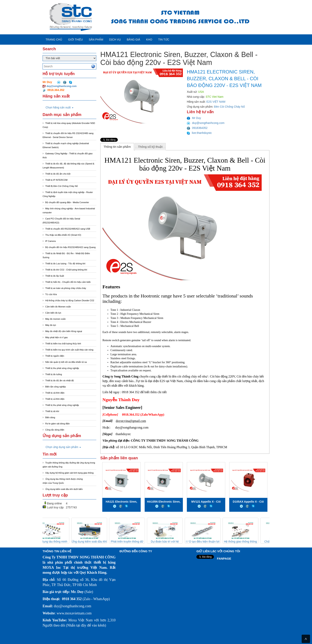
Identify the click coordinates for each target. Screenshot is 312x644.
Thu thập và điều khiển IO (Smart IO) (63, 235)
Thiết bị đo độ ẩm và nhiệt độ (60, 380)
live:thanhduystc (199, 133)
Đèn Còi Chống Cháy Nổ (229, 107)
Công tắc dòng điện (55, 430)
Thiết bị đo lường (54, 374)
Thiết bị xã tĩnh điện (55, 393)
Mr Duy (194, 118)
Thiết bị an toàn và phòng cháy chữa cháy (66, 288)
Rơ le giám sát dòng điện (58, 424)
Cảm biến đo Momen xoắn (58, 307)
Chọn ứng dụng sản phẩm (63, 447)
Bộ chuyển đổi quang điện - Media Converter (67, 202)
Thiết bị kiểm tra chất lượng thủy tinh (63, 344)
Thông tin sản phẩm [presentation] (117, 147)
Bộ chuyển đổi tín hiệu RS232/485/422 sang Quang (71, 247)
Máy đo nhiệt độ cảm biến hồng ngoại (64, 331)
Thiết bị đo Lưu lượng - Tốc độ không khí (65, 264)
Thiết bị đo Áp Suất (55, 276)
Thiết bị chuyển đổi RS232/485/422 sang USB (68, 229)
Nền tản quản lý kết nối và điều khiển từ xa (66, 362)
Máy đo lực (51, 325)
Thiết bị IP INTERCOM (56, 180)
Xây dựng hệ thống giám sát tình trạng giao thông (69, 473)
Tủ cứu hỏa (51, 294)
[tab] (117, 147)
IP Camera (51, 241)
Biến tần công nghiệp (56, 387)
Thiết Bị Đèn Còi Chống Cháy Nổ (62, 186)
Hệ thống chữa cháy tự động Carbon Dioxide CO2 (70, 300)
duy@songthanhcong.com (62, 86)
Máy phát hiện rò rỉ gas (57, 337)
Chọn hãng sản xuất (59, 107)
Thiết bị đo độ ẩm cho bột (58, 174)
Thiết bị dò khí (52, 411)
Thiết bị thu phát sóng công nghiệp (62, 368)
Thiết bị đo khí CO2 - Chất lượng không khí (66, 270)
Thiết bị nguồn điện (55, 356)
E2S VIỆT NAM (216, 102)
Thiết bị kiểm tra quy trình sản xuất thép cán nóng (69, 350)
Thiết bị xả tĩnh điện (55, 399)
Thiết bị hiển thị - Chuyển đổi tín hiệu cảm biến (68, 282)
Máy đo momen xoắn (56, 319)
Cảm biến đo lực (53, 313)
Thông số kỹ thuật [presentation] (150, 147)
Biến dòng (50, 417)
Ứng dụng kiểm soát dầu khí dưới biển (64, 489)
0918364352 (197, 128)
